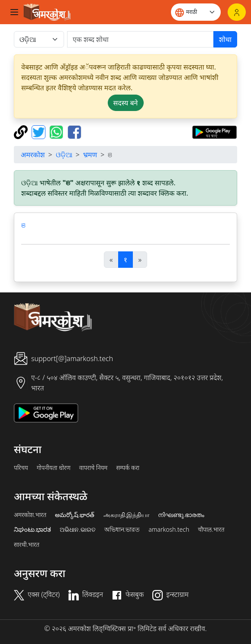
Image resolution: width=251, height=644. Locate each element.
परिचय (21, 468)
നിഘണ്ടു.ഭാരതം (181, 515)
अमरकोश (33, 155)
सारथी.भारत (27, 545)
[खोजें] (140, 39)
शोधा (225, 39)
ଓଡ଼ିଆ (64, 155)
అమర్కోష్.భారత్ (75, 515)
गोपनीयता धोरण (54, 468)
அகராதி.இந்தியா (126, 515)
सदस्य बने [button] (126, 103)
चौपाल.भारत (211, 530)
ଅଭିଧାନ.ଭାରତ (77, 530)
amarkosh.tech (169, 530)
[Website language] (196, 12)
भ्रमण (90, 155)
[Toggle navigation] (14, 12)
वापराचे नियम (93, 468)
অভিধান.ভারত (122, 530)
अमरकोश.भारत (30, 515)
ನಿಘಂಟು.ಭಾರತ (32, 530)
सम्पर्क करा (128, 468)
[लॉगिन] (237, 12)
